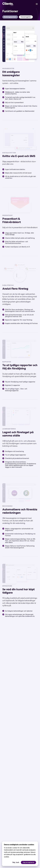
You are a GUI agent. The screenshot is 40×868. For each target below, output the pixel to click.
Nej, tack (16, 862)
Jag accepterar (28, 862)
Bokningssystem (10, 17)
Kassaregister (26, 17)
